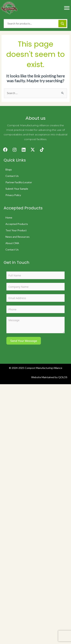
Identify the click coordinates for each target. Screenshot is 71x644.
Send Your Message (24, 341)
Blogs (9, 169)
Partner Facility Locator (19, 182)
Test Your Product (16, 230)
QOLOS (63, 377)
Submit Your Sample (17, 189)
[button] (5, 150)
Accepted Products (17, 224)
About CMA (12, 243)
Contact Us (12, 176)
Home (9, 217)
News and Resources (18, 237)
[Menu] (67, 8)
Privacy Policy (13, 195)
